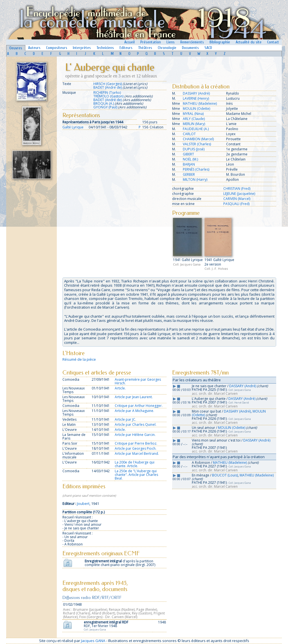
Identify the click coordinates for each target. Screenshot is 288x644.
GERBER (189, 174)
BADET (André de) (108, 87)
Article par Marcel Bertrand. (137, 454)
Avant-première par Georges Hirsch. (138, 381)
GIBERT (188, 154)
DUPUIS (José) (194, 149)
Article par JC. (125, 419)
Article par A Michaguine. (134, 411)
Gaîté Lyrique (73, 127)
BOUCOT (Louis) (225, 475)
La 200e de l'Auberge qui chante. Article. (135, 464)
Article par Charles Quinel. (136, 424)
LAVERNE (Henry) (196, 98)
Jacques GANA (93, 641)
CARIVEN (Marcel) (237, 199)
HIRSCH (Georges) (108, 84)
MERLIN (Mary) (194, 124)
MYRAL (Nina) (193, 114)
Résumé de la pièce (79, 359)
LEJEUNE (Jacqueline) (239, 194)
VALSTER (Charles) (197, 144)
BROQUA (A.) (104, 103)
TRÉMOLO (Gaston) (108, 96)
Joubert (83, 503)
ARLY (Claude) (194, 119)
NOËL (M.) (190, 159)
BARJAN (189, 164)
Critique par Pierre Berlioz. (136, 443)
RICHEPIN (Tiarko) (107, 93)
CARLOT (189, 134)
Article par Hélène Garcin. (135, 435)
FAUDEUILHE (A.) (196, 129)
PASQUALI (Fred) (236, 204)
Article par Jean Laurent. (134, 397)
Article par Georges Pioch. (136, 448)
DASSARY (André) (196, 93)
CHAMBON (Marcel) (198, 139)
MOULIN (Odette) (196, 109)
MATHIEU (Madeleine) (200, 103)
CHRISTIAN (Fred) (237, 189)
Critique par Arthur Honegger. (139, 406)
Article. (120, 388)
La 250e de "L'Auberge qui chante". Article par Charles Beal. (136, 475)
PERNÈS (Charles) (196, 169)
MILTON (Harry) (195, 180)
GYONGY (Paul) (105, 107)
